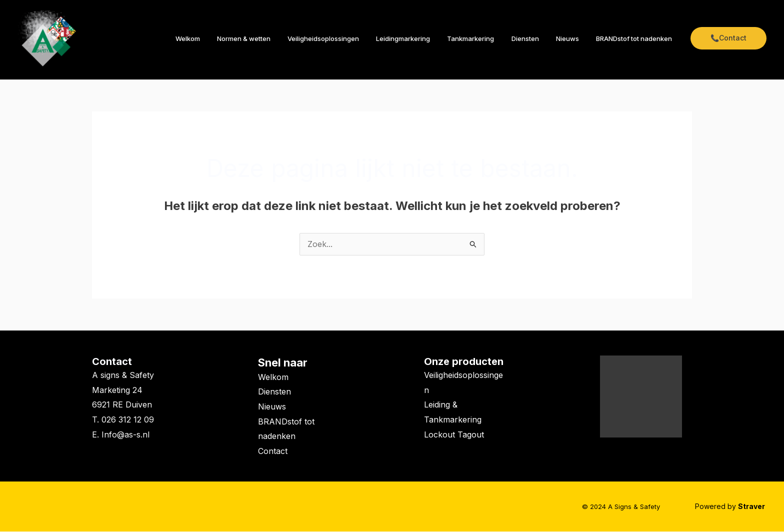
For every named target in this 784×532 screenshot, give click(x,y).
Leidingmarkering (421, 38)
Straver (752, 507)
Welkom (218, 38)
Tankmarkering (485, 38)
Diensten (535, 38)
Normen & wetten (270, 38)
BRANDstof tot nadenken (636, 38)
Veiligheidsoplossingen (346, 38)
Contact (112, 362)
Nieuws (573, 38)
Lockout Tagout (454, 435)
